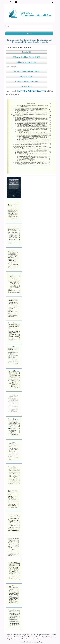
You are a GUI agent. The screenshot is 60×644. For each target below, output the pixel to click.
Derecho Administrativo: (32, 91)
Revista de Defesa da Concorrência (26, 71)
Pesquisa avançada (13, 40)
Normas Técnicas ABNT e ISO (26, 82)
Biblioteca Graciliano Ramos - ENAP (26, 57)
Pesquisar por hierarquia (28, 40)
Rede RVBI (26, 52)
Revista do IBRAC (26, 76)
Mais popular (27, 42)
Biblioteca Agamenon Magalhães (6, 2)
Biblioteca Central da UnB (26, 62)
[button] (11, 2)
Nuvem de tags (17, 42)
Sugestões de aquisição (40, 42)
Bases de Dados (26, 87)
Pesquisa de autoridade (45, 40)
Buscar (29, 34)
